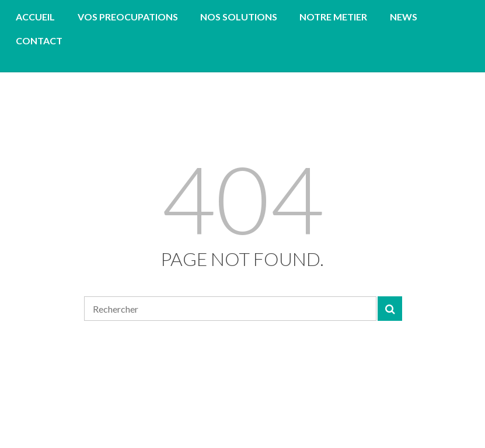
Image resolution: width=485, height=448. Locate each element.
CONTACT (39, 41)
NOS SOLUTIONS (239, 17)
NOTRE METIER (333, 17)
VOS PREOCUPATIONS (128, 17)
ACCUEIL (35, 17)
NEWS (404, 17)
